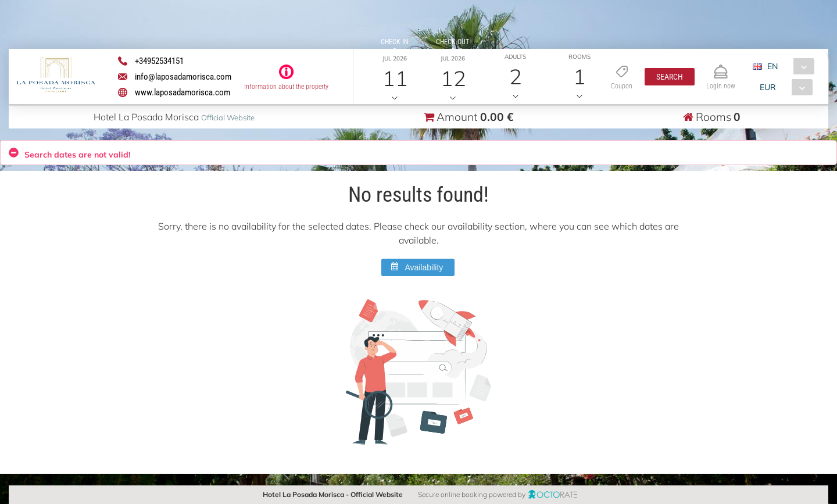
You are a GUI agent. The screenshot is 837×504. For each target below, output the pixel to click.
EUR (768, 87)
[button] (670, 77)
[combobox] (788, 66)
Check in (394, 42)
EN (772, 66)
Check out (453, 42)
